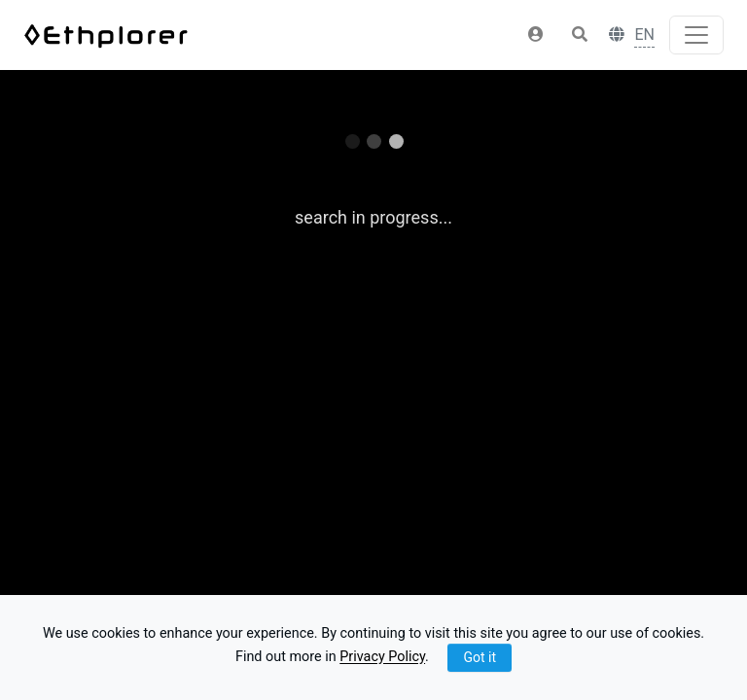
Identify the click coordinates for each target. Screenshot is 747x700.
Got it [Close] (480, 657)
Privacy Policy (382, 658)
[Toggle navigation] (696, 35)
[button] (536, 35)
